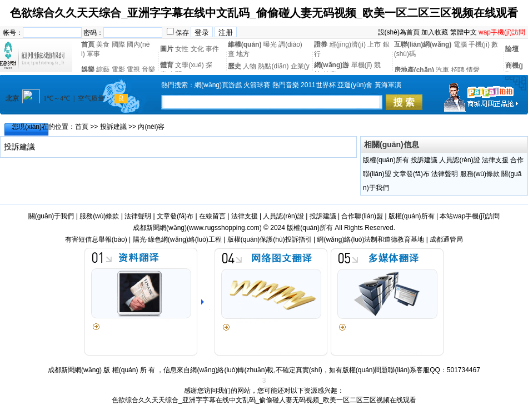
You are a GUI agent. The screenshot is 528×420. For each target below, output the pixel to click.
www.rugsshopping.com (224, 228)
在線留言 (212, 216)
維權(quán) (245, 44)
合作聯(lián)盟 (362, 216)
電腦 (460, 44)
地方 (243, 54)
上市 (374, 44)
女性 (182, 49)
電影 (118, 69)
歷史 (235, 66)
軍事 (93, 54)
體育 (167, 65)
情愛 (473, 70)
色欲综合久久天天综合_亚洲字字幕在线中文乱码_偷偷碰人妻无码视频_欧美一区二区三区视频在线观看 (264, 13)
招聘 (458, 70)
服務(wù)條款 (480, 174)
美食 (103, 44)
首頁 (88, 44)
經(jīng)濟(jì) (348, 44)
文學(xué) (189, 65)
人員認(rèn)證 (459, 160)
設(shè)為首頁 (399, 32)
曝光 (270, 44)
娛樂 (88, 69)
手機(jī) (479, 44)
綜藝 (103, 69)
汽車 (442, 70)
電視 (133, 69)
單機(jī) (362, 65)
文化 (197, 49)
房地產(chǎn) (414, 70)
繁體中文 (464, 32)
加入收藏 (435, 32)
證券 (321, 44)
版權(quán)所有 (386, 160)
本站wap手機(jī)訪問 (470, 216)
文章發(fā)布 (411, 174)
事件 (212, 49)
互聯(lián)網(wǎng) (423, 44)
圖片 (167, 49)
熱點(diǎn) (273, 66)
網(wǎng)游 (332, 65)
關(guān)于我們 (51, 216)
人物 (250, 66)
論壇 (512, 49)
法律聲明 (445, 174)
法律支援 (495, 160)
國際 (118, 44)
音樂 (148, 69)
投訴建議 (113, 127)
